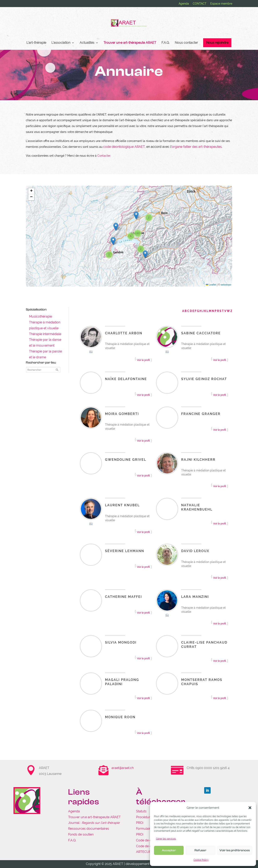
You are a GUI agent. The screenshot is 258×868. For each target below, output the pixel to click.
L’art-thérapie (36, 43)
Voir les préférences (235, 850)
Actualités (87, 43)
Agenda (184, 4)
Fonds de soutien (81, 834)
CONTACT (200, 4)
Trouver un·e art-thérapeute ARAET (130, 43)
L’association (61, 43)
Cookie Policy (201, 860)
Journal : (94, 823)
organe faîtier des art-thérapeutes (197, 147)
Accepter (169, 850)
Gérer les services (166, 839)
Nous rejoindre (217, 43)
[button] (250, 808)
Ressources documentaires (89, 829)
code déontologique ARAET (124, 147)
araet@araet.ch (123, 768)
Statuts (141, 811)
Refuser (200, 850)
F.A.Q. (165, 43)
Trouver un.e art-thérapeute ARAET (94, 817)
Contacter (104, 156)
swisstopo (226, 285)
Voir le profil (143, 360)
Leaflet (211, 285)
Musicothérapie (41, 316)
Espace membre (221, 4)
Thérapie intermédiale (45, 334)
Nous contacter (186, 43)
